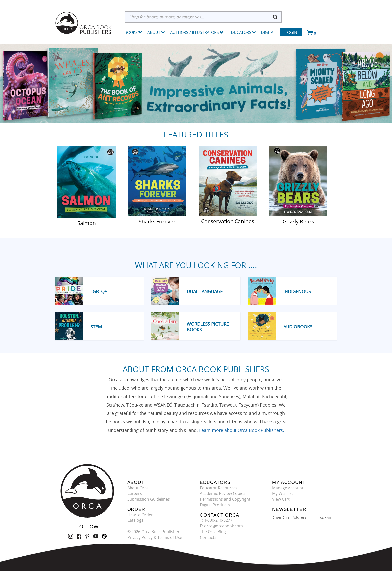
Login (291, 32)
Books (131, 32)
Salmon (87, 223)
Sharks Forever (157, 221)
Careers (135, 493)
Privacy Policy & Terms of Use (155, 537)
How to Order (140, 515)
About (156, 32)
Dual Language (205, 291)
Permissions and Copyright (225, 499)
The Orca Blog (213, 532)
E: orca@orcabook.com (221, 526)
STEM (96, 327)
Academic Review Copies (223, 493)
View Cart (281, 499)
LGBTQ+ (99, 291)
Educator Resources (219, 488)
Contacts (208, 537)
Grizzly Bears (298, 221)
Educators (242, 32)
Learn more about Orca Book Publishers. (242, 430)
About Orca (138, 488)
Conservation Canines (228, 221)
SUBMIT (326, 518)
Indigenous (297, 291)
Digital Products (215, 505)
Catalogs (135, 520)
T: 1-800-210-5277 (216, 520)
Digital (268, 32)
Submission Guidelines (149, 499)
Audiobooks (298, 327)
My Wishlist (283, 493)
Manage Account (288, 488)
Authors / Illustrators (197, 32)
